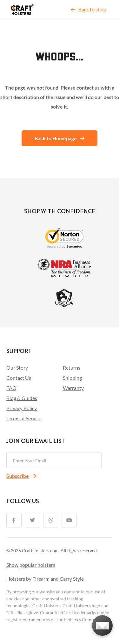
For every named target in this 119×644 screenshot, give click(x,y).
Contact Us (19, 378)
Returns (72, 368)
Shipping (72, 378)
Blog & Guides (22, 398)
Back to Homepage (60, 138)
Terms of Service (24, 418)
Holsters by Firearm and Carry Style (45, 579)
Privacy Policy (22, 408)
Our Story (17, 368)
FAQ (11, 388)
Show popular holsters (31, 565)
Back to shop (89, 9)
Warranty (73, 388)
